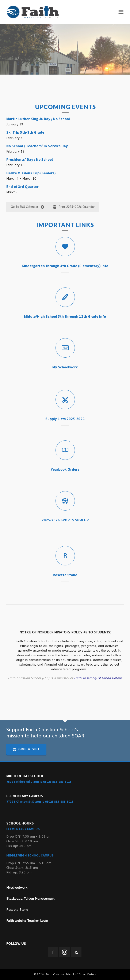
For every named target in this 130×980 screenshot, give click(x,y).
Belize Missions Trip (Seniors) (31, 173)
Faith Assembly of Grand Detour (98, 678)
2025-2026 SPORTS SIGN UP (65, 520)
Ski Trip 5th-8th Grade (25, 132)
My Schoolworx (65, 367)
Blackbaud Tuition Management (30, 899)
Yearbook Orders (65, 469)
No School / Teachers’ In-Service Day (37, 146)
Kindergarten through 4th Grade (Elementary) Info (65, 266)
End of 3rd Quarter (22, 187)
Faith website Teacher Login (27, 921)
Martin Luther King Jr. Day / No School (38, 119)
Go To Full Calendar (27, 207)
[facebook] (53, 952)
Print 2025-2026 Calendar (74, 207)
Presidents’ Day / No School (30, 159)
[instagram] (65, 952)
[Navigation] (121, 12)
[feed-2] (76, 952)
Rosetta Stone (65, 575)
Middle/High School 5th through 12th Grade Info (65, 316)
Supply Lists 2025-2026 (65, 419)
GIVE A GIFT (26, 749)
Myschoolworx (17, 888)
